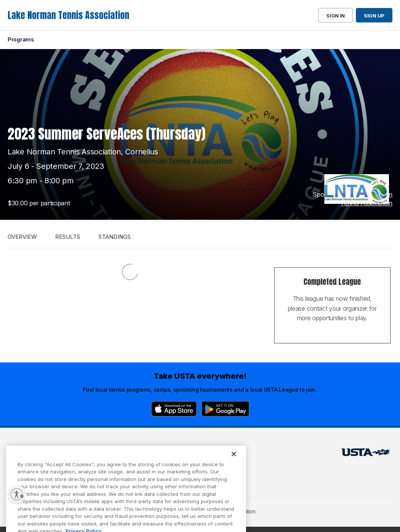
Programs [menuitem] (21, 39)
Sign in (336, 16)
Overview (22, 237)
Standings (115, 237)
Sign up (374, 16)
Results (68, 237)
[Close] (234, 461)
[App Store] (174, 409)
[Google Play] (225, 409)
